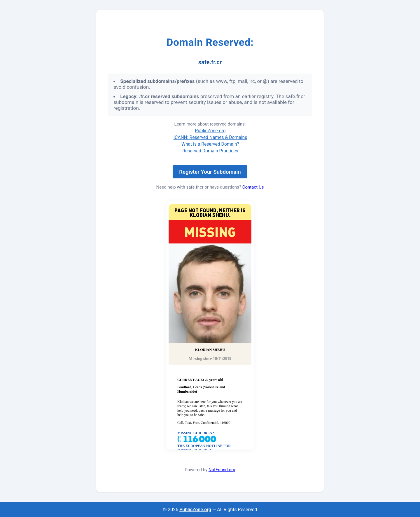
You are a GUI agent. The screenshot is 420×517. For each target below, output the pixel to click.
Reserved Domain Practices (210, 151)
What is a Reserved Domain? (210, 144)
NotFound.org (222, 470)
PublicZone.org (210, 131)
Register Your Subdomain (210, 172)
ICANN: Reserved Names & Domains (210, 137)
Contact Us (253, 187)
